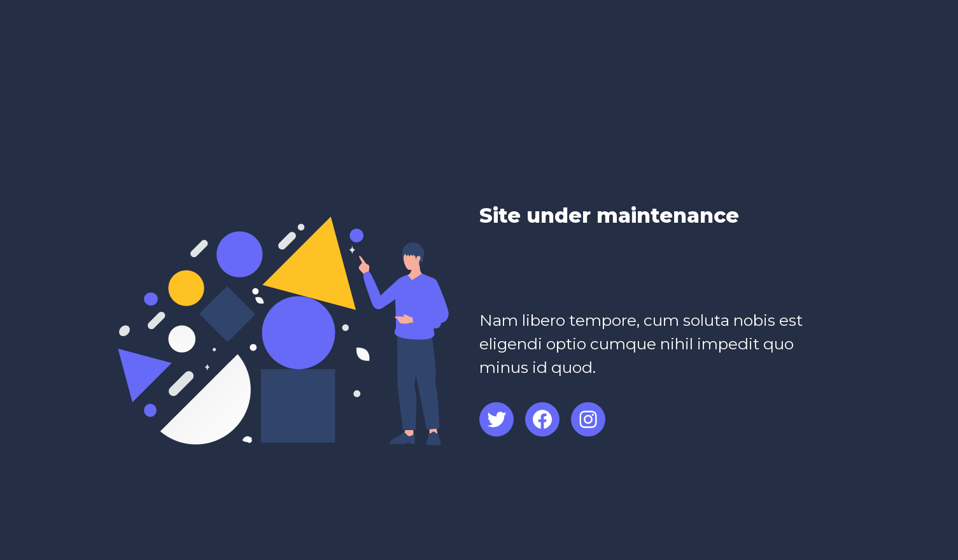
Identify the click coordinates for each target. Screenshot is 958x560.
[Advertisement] (628, 277)
